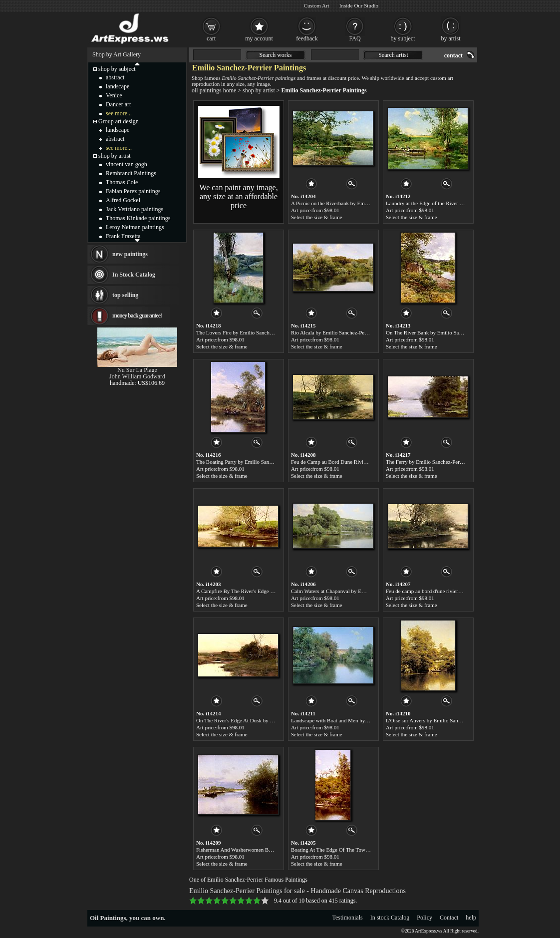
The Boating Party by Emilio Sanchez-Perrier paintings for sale (266, 462)
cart (211, 38)
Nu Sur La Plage (137, 370)
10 (265, 901)
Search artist (393, 55)
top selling (125, 295)
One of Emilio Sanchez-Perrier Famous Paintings (248, 880)
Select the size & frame (317, 217)
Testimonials (348, 918)
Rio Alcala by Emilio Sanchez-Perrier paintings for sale (352, 332)
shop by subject (117, 69)
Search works (276, 55)
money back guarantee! (137, 315)
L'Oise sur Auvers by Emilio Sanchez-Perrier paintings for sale (455, 720)
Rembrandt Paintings (131, 173)
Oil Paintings (108, 918)
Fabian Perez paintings (133, 191)
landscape (118, 86)
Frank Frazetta (123, 236)
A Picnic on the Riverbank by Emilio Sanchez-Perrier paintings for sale (369, 203)
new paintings (130, 254)
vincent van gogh (127, 164)
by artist (451, 38)
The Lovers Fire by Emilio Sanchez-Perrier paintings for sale (263, 332)
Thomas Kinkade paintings (138, 218)
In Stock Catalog (134, 275)
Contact (449, 918)
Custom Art (317, 5)
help (471, 918)
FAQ (355, 38)
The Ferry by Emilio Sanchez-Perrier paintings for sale (446, 462)
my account (259, 38)
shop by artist (259, 90)
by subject (403, 38)
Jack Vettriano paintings (135, 209)
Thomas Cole (122, 182)
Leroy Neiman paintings (135, 227)
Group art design (119, 121)
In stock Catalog (390, 918)
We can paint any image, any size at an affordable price (238, 196)
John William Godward (137, 376)
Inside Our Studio (359, 5)
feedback (307, 38)
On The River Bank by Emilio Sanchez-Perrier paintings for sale (457, 332)
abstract (115, 77)
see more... (119, 113)
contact (453, 55)
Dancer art (118, 104)
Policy (424, 918)
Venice (114, 95)
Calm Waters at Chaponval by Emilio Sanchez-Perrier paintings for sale (370, 591)
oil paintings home (214, 90)
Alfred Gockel (123, 200)
